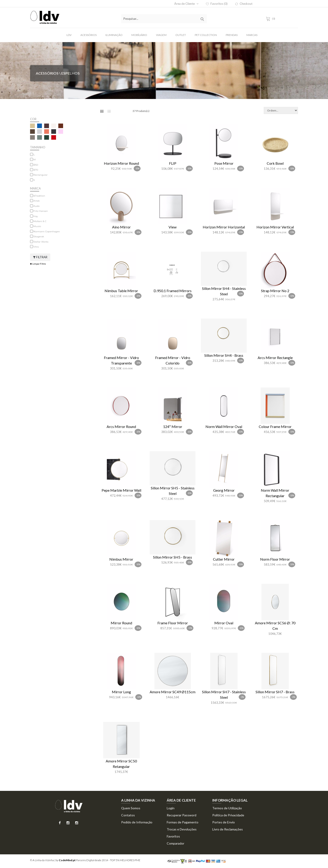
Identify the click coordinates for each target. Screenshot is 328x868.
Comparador (176, 843)
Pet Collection (206, 35)
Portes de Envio (224, 822)
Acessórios (88, 35)
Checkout (244, 4)
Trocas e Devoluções (182, 829)
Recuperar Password (182, 815)
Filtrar (40, 257)
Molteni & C (40, 221)
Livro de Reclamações (228, 829)
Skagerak (39, 237)
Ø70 (36, 170)
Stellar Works (41, 242)
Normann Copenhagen (47, 232)
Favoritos (173, 836)
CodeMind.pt (67, 860)
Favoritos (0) (217, 4)
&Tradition (39, 196)
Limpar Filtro (38, 264)
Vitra (36, 247)
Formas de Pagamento (183, 822)
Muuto (37, 226)
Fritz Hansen (41, 211)
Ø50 (36, 165)
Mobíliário (139, 35)
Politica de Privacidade (228, 815)
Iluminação (114, 35)
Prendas (232, 35)
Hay (36, 216)
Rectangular (41, 175)
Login (171, 808)
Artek (37, 201)
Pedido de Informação (137, 822)
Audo (37, 206)
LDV (69, 35)
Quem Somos (131, 808)
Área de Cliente (186, 4)
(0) (271, 19)
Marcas (252, 35)
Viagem (161, 35)
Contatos (128, 815)
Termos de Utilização (227, 808)
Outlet (181, 35)
